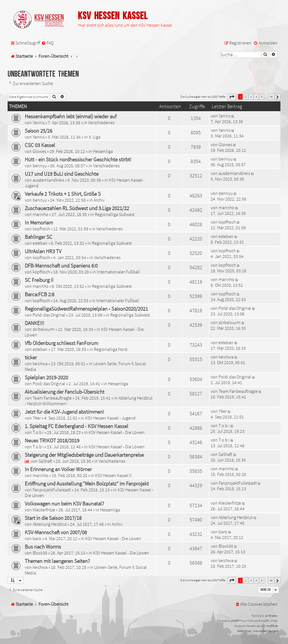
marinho (40, 214)
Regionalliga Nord (111, 349)
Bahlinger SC (39, 237)
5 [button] (262, 97)
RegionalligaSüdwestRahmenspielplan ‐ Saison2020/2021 (86, 309)
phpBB (235, 621)
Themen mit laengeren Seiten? (57, 561)
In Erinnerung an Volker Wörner (58, 469)
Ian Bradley (271, 616)
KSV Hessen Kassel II (113, 475)
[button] (232, 97)
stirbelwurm (44, 329)
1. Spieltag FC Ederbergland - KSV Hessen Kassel (76, 426)
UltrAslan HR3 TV (43, 251)
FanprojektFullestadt (52, 490)
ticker (31, 357)
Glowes (39, 151)
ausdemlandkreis (48, 180)
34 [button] (271, 97)
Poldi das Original (49, 315)
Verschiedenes (101, 122)
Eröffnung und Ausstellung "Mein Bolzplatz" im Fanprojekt (87, 483)
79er (37, 418)
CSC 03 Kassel (40, 145)
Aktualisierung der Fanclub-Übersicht (65, 392)
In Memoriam (39, 222)
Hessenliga (103, 151)
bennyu (40, 166)
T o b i (38, 432)
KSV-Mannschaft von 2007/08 (56, 532)
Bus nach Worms (43, 547)
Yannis (39, 122)
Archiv (99, 200)
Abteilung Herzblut (50, 524)
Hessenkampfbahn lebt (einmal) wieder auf (71, 116)
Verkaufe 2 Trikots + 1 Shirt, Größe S (63, 194)
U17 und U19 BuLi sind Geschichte (62, 174)
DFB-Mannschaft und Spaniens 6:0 (61, 266)
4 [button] (256, 97)
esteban (40, 243)
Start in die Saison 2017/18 (53, 518)
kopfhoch (41, 229)
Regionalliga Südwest (115, 214)
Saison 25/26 (39, 131)
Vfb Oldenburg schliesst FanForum (61, 343)
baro (37, 538)
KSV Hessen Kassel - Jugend (110, 418)
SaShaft (45, 461)
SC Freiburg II (39, 280)
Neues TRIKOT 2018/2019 (52, 440)
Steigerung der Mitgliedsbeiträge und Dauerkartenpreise (84, 455)
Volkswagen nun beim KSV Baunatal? (64, 503)
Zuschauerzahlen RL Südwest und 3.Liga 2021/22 (77, 208)
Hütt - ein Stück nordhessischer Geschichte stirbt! (78, 159)
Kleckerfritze (44, 510)
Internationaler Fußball (118, 272)
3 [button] (251, 97)
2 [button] (246, 97)
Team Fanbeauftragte (52, 398)
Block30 (40, 553)
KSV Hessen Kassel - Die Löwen (117, 432)
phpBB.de (272, 626)
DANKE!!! (34, 323)
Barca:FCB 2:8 (40, 294)
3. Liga (94, 137)
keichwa (40, 364)
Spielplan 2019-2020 (46, 377)
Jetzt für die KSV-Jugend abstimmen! (64, 412)
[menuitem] (47, 43)
